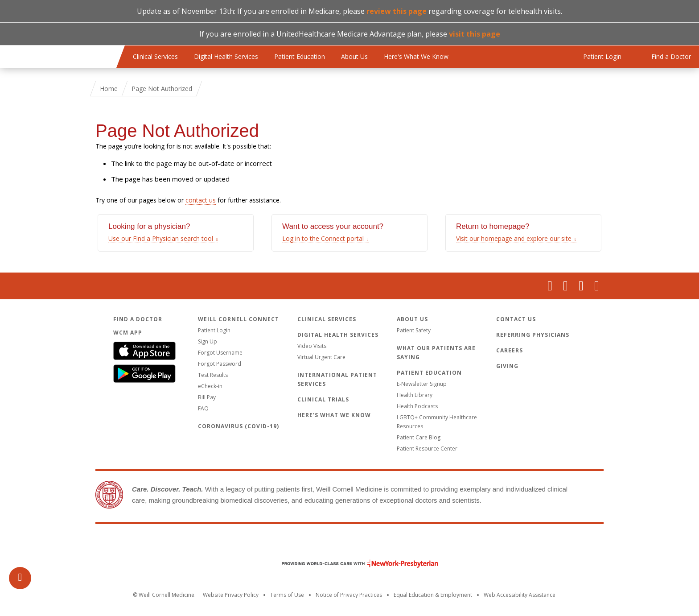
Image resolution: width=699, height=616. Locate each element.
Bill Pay (207, 397)
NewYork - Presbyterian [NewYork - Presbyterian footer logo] (353, 564)
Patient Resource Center (427, 449)
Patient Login (214, 330)
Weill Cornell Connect (238, 319)
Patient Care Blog (419, 437)
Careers (510, 350)
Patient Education (300, 56)
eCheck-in (210, 386)
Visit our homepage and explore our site (514, 238)
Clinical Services (155, 56)
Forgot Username (220, 353)
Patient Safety (414, 330)
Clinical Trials (323, 399)
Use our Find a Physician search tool (161, 238)
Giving (507, 366)
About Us (354, 56)
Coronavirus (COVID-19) (238, 426)
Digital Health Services (226, 56)
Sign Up (208, 341)
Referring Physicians (533, 335)
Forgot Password (220, 364)
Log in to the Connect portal (323, 238)
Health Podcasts (417, 406)
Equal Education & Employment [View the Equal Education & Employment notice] (433, 595)
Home (109, 89)
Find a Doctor (138, 319)
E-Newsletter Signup (422, 384)
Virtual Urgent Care (321, 357)
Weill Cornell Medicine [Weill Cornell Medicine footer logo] (349, 545)
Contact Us (516, 319)
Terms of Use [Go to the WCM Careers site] (287, 595)
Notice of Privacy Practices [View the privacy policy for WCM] (349, 595)
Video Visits (312, 346)
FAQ (203, 408)
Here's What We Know (416, 56)
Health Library (415, 395)
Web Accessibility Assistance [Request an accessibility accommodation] (520, 595)
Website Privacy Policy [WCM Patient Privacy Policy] (231, 595)
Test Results (213, 375)
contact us (201, 200)
